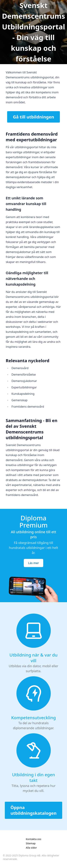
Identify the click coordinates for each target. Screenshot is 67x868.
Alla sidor (31, 848)
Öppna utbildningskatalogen (34, 810)
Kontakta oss (33, 839)
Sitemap (31, 843)
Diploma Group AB (29, 855)
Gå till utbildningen (33, 117)
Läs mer (33, 563)
